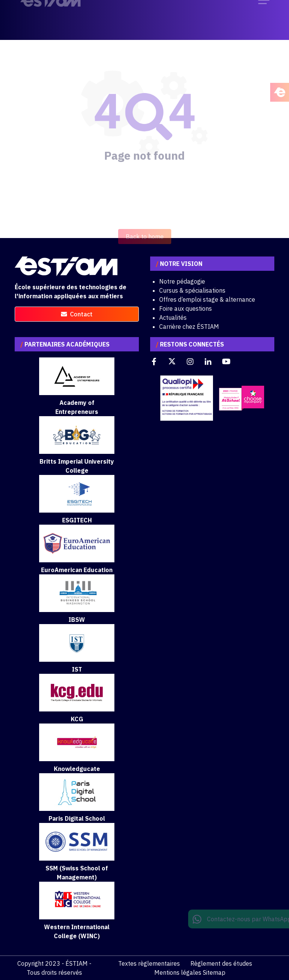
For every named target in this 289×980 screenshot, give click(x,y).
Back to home (145, 246)
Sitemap (214, 972)
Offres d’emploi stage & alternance (207, 299)
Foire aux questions (186, 308)
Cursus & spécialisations (192, 290)
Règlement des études (221, 963)
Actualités (173, 318)
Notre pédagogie (182, 281)
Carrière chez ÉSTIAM (189, 327)
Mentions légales (178, 972)
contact (77, 314)
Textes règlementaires (149, 963)
